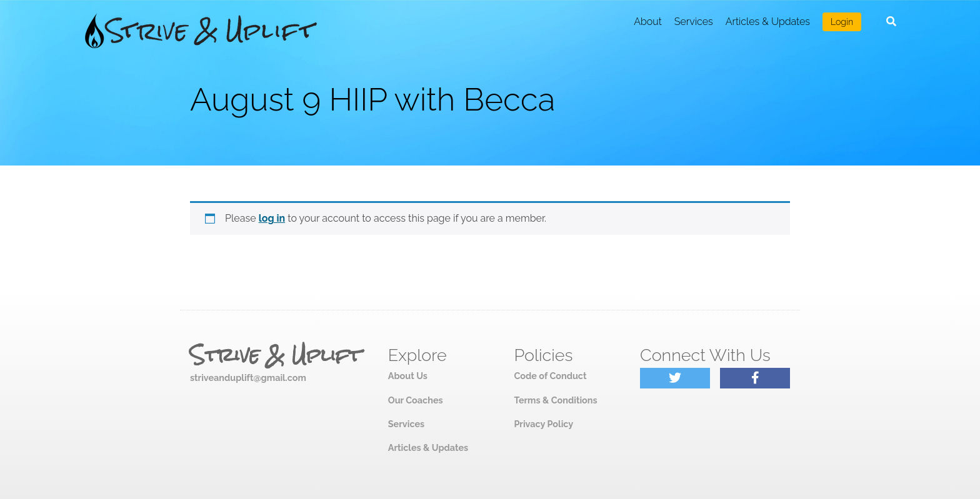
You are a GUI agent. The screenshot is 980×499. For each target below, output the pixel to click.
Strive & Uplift (276, 355)
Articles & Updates (768, 22)
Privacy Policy (543, 424)
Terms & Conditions (555, 400)
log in (272, 218)
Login (842, 22)
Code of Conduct (550, 376)
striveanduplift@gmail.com (248, 378)
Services (694, 22)
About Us (408, 376)
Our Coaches (416, 400)
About (648, 22)
